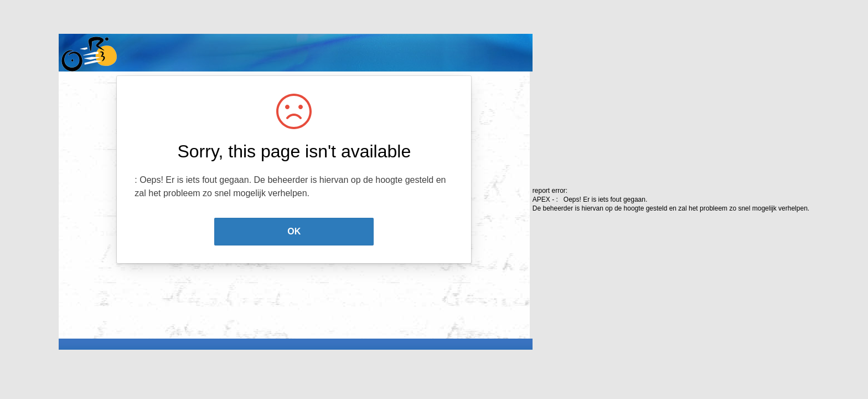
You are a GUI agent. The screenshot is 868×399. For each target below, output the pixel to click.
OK (294, 231)
